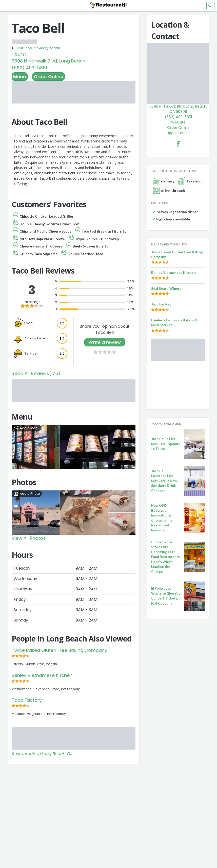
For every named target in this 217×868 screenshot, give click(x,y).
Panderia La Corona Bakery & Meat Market (174, 323)
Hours (18, 54)
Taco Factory (27, 700)
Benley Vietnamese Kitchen (42, 675)
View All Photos (29, 538)
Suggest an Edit (178, 133)
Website (178, 122)
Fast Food (24, 48)
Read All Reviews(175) (36, 373)
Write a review (105, 342)
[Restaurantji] (109, 5)
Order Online (48, 77)
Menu (20, 77)
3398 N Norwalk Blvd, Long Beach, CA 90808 (178, 109)
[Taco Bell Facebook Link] (178, 144)
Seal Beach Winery (166, 288)
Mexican (41, 48)
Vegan (54, 48)
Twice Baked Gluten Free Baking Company (59, 650)
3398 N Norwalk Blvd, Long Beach (48, 61)
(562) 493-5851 (29, 68)
